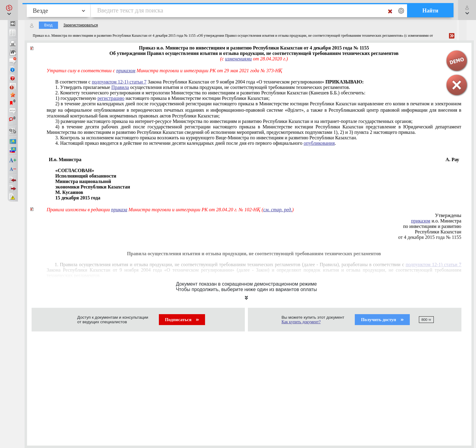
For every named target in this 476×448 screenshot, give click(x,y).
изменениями (238, 59)
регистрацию (111, 98)
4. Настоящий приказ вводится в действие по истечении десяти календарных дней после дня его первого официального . (196, 143)
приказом (126, 71)
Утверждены (448, 215)
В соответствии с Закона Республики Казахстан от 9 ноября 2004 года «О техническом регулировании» (209, 82)
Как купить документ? (301, 322)
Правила (120, 87)
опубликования (319, 143)
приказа (119, 210)
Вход (48, 25)
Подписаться (182, 320)
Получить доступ (382, 320)
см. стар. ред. (278, 210)
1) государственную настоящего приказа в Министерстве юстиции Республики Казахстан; (163, 98)
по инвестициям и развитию (432, 226)
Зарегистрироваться (81, 25)
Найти (430, 11)
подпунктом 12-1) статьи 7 (119, 82)
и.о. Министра (436, 221)
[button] (9, 10)
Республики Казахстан (438, 232)
